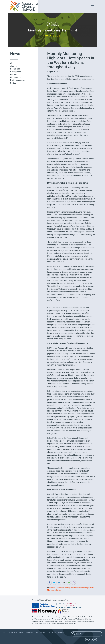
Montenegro (16, 77)
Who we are (52, 632)
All (11, 63)
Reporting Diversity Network (25, 6)
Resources (29, 632)
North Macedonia (18, 80)
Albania (13, 66)
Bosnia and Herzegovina (65, 588)
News (21, 632)
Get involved (40, 632)
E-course (61, 632)
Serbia (13, 83)
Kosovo (14, 74)
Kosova (77, 588)
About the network (10, 632)
